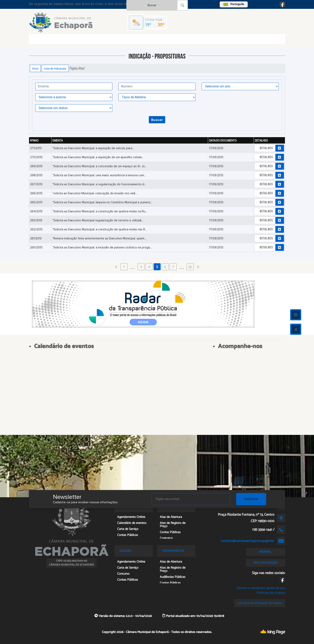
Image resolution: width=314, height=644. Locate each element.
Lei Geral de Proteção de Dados (260, 603)
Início (35, 68)
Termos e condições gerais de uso (261, 588)
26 (190, 267)
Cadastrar (251, 499)
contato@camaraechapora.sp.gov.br (248, 541)
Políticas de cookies (271, 593)
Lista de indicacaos (55, 68)
